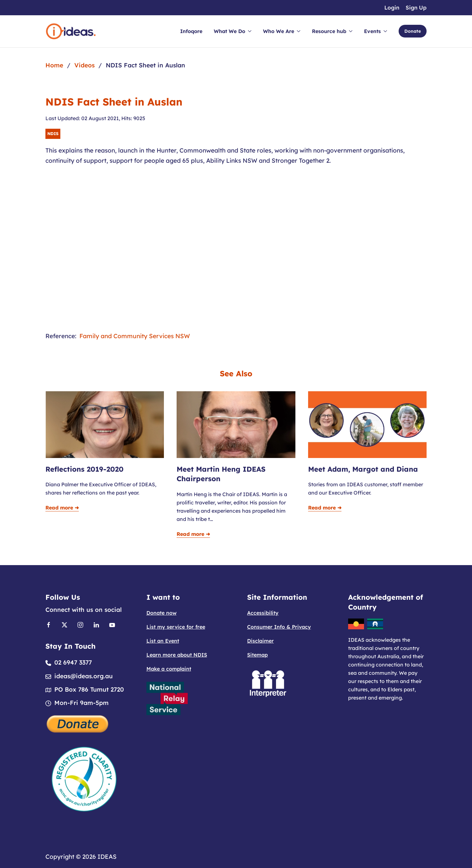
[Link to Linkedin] (96, 625)
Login (392, 7)
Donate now (162, 613)
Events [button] (376, 31)
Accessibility (263, 613)
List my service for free (176, 627)
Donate (413, 31)
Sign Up (416, 7)
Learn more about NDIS (177, 655)
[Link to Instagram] (80, 625)
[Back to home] (71, 31)
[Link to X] (64, 625)
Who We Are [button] (282, 31)
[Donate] (78, 723)
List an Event (163, 641)
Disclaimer (260, 641)
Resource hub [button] (332, 31)
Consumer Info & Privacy (279, 627)
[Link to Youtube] (112, 625)
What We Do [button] (233, 31)
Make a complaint (169, 669)
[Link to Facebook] (49, 625)
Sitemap (257, 655)
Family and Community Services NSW (135, 336)
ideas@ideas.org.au (84, 676)
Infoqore (191, 31)
